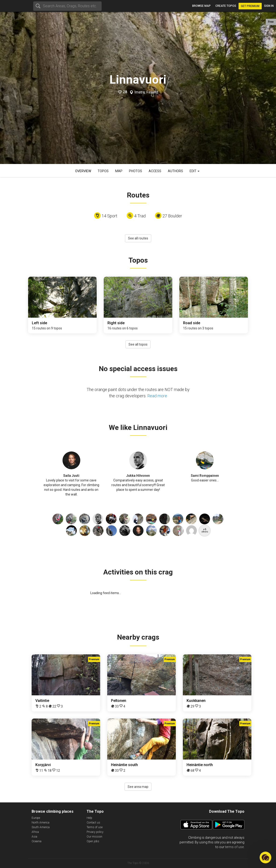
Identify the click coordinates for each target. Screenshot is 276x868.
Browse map (201, 6)
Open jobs (93, 841)
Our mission (94, 837)
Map (119, 171)
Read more (157, 396)
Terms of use (95, 827)
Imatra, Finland (146, 92)
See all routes (138, 238)
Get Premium (250, 6)
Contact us (93, 823)
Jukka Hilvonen (138, 476)
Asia (34, 837)
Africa (35, 832)
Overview (83, 171)
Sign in (269, 6)
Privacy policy (95, 832)
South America (41, 827)
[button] (265, 857)
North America (40, 823)
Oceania (37, 841)
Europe (36, 818)
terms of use (234, 847)
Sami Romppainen (205, 476)
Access (155, 171)
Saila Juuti (71, 476)
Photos (136, 171)
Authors (175, 171)
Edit (195, 171)
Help (89, 818)
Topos (103, 171)
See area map (138, 787)
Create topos (226, 6)
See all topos (138, 344)
